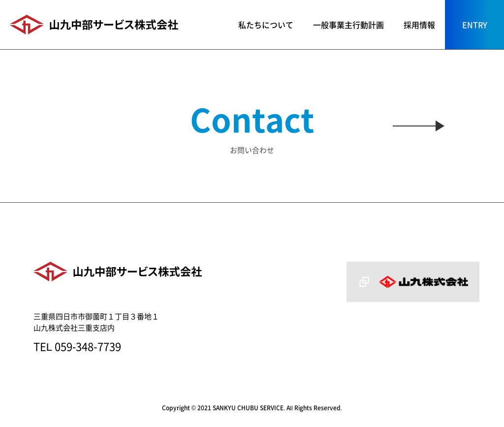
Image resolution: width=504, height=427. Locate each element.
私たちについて (266, 25)
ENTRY (475, 25)
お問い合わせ (252, 126)
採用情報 (419, 25)
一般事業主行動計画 (348, 25)
